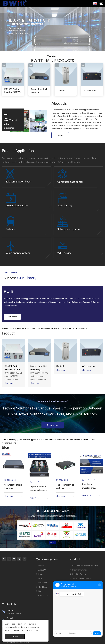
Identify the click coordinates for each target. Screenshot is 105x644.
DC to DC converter (80, 583)
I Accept (15, 636)
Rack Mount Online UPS (81, 587)
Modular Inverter (78, 570)
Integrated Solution (79, 591)
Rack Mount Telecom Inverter (84, 566)
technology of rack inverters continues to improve (13, 487)
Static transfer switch (80, 578)
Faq (39, 591)
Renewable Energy (79, 595)
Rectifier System (78, 574)
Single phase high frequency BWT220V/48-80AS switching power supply (39, 368)
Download (42, 583)
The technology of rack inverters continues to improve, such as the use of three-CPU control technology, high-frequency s (65, 487)
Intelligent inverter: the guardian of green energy (91, 486)
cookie (15, 624)
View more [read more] (9, 383)
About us (41, 570)
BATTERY (75, 600)
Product (40, 574)
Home (40, 566)
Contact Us (52, 425)
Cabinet (61, 91)
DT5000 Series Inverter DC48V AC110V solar (12, 91)
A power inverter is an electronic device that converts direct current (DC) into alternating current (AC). (39, 488)
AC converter (90, 91)
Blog (39, 578)
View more (60, 135)
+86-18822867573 (15, 613)
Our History (42, 587)
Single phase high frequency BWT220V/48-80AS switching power (39, 91)
